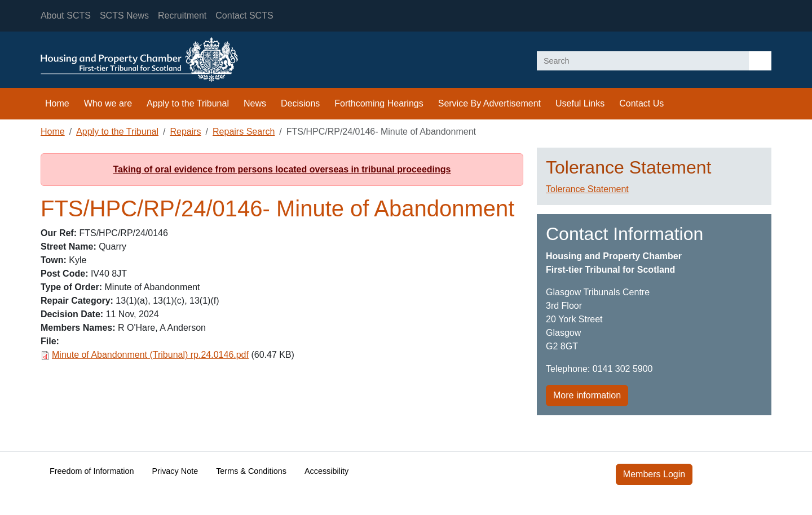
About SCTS (66, 15)
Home (57, 103)
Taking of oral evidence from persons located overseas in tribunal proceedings (282, 169)
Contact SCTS (244, 15)
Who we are (108, 103)
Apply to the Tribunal (188, 103)
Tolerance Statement (587, 189)
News (255, 103)
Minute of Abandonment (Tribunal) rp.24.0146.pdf (150, 355)
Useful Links (580, 103)
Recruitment (182, 15)
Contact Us (641, 103)
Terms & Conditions (251, 471)
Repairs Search (244, 132)
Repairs (185, 132)
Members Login (654, 474)
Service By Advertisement (489, 103)
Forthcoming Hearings (379, 103)
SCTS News (124, 15)
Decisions (300, 103)
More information (587, 395)
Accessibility (326, 471)
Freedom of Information (92, 471)
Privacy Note (175, 471)
